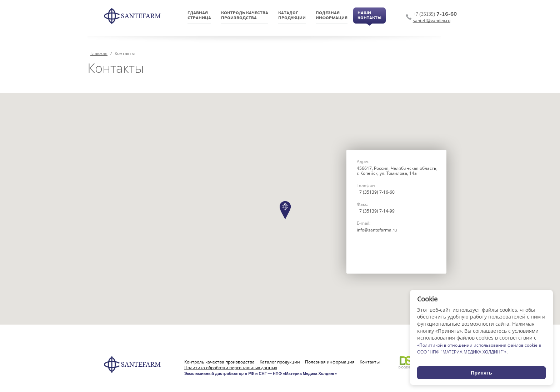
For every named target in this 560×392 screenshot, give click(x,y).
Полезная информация (330, 362)
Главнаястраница (199, 16)
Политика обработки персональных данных (231, 368)
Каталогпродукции (292, 16)
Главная (99, 53)
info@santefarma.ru (377, 230)
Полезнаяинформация (332, 16)
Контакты (370, 362)
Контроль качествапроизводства (245, 16)
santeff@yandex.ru (432, 21)
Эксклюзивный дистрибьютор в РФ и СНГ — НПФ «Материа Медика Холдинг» (261, 373)
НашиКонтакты (369, 16)
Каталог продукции (280, 362)
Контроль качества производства (219, 362)
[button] (285, 210)
